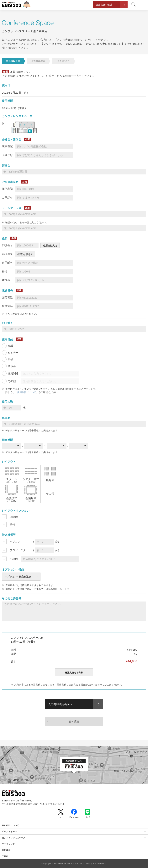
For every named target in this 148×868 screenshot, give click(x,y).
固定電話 (7, 297)
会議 (10, 346)
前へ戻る (74, 722)
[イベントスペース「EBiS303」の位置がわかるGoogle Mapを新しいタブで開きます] (74, 765)
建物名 (6, 280)
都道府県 (7, 254)
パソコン (15, 541)
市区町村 (7, 263)
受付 (12, 525)
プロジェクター (19, 550)
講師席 (14, 517)
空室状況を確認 (104, 5)
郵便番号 (7, 245)
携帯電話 (7, 306)
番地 (5, 271)
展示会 (12, 366)
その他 (12, 381)
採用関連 (13, 373)
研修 (10, 359)
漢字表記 (7, 146)
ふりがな (7, 155)
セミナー (13, 353)
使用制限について (27, 392)
